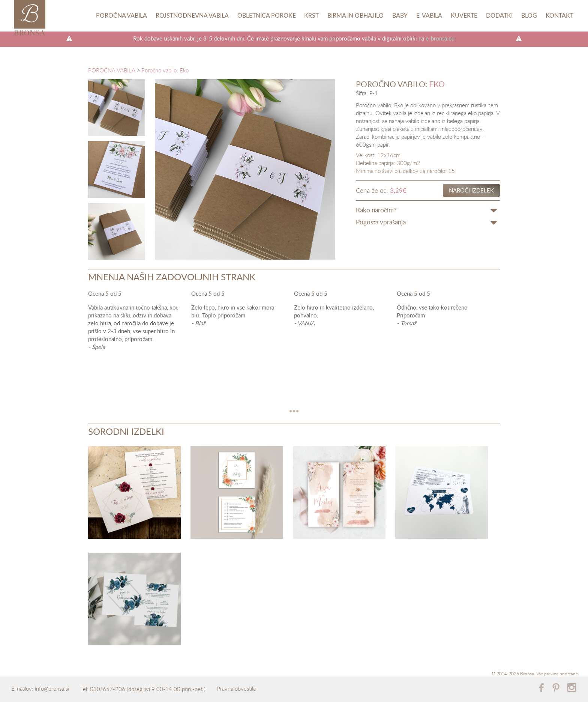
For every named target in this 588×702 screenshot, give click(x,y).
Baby (400, 15)
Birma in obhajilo (355, 15)
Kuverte (464, 15)
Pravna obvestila (236, 688)
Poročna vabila (121, 15)
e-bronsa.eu (440, 38)
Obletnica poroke (267, 15)
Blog (529, 15)
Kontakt (559, 15)
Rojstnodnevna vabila (192, 15)
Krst (311, 15)
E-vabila (429, 15)
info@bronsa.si (52, 688)
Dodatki (499, 15)
